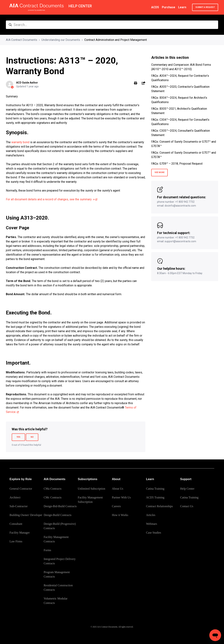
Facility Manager (20, 533)
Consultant (16, 524)
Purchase (169, 7)
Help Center (187, 489)
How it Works (120, 515)
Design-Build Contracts (58, 515)
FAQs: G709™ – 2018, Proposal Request (177, 164)
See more (159, 172)
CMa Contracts (53, 489)
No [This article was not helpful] (32, 437)
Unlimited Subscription (91, 489)
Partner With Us (121, 497)
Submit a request (205, 7)
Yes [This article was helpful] (18, 437)
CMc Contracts (53, 497)
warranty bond (20, 142)
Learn (182, 7)
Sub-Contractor (19, 506)
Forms (47, 550)
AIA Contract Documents (22, 40)
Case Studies (154, 533)
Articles (151, 515)
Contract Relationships (159, 506)
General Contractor (21, 489)
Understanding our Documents (61, 40)
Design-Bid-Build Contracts (60, 506)
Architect (15, 497)
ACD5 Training (155, 497)
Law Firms (16, 541)
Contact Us (187, 506)
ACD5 (155, 7)
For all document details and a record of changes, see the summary (50, 199)
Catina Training (155, 489)
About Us (117, 489)
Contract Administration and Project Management (116, 40)
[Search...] (112, 25)
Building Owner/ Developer (26, 515)
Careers (116, 506)
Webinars (152, 524)
